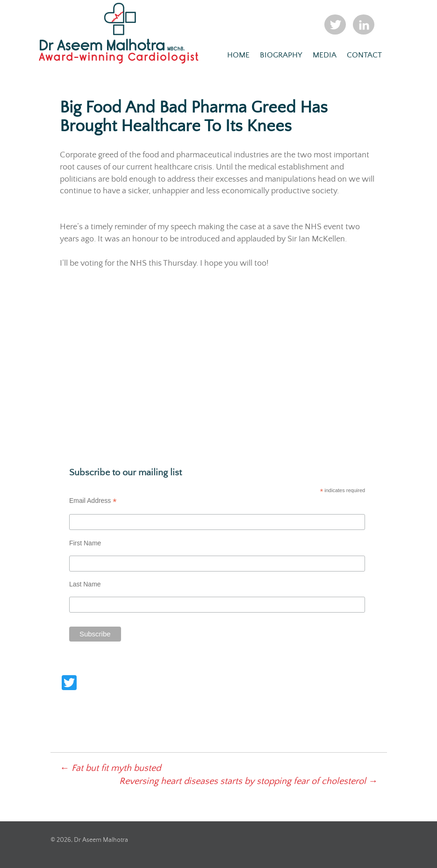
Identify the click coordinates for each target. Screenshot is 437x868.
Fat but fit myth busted (110, 768)
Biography (281, 55)
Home (238, 55)
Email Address (93, 501)
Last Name (85, 584)
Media (325, 55)
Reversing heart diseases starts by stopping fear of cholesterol (248, 781)
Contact (364, 55)
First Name (85, 543)
